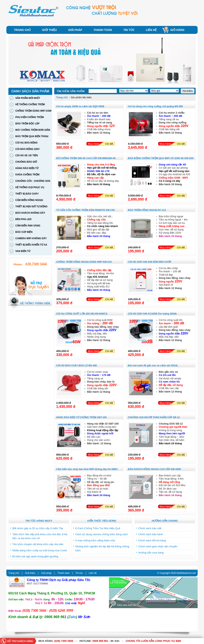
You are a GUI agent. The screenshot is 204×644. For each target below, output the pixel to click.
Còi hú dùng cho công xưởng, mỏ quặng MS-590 (155, 106)
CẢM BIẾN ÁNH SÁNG (28, 226)
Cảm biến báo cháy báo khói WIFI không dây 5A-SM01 (87, 469)
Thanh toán (103, 30)
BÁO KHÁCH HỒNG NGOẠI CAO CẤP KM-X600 (154, 469)
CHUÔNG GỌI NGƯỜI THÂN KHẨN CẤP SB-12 (154, 417)
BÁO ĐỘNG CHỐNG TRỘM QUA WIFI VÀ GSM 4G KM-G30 (161, 158)
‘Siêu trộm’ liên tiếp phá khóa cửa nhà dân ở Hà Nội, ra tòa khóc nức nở (40, 536)
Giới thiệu (49, 30)
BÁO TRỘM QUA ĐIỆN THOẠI (32, 136)
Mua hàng (94, 144)
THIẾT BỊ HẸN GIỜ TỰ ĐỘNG (31, 206)
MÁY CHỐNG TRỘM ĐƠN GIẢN (33, 130)
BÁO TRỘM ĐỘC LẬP (27, 124)
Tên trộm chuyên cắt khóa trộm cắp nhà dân (38, 544)
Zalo (72, 617)
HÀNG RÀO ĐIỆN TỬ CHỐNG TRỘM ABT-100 (81, 417)
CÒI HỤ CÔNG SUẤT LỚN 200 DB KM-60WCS (82, 314)
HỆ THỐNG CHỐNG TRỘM (30, 104)
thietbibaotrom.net (186, 573)
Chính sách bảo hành (151, 534)
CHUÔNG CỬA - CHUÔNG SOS (33, 181)
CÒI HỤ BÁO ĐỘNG (26, 143)
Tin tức (129, 30)
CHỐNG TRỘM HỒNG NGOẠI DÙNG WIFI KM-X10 (84, 262)
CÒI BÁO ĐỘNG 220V (27, 149)
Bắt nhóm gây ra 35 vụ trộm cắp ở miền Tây (38, 528)
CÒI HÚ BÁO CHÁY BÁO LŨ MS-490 (76, 366)
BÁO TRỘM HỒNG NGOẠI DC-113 (147, 210)
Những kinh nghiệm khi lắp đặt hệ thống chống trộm (102, 548)
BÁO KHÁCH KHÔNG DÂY (30, 213)
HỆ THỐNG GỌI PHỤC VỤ (30, 187)
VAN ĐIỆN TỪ (23, 251)
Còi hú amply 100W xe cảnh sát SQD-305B (80, 106)
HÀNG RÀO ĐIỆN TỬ (27, 168)
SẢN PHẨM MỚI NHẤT (28, 98)
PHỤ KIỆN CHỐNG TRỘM (30, 117)
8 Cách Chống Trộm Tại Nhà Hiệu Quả (98, 528)
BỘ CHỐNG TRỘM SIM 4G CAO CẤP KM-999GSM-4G (86, 158)
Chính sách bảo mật (150, 528)
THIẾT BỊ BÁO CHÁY (27, 194)
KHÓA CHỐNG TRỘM (27, 175)
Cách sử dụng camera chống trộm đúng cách (102, 534)
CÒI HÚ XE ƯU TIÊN (27, 155)
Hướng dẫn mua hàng (151, 553)
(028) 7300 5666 (64, 641)
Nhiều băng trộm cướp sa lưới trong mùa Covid (40, 550)
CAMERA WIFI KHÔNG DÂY (31, 238)
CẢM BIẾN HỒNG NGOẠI (29, 200)
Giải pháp (75, 30)
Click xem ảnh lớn (126, 605)
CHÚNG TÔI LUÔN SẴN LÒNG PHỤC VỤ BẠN (153, 641)
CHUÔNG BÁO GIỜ (26, 162)
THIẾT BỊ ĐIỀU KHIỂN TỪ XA (31, 245)
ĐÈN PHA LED (23, 219)
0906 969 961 (100, 641)
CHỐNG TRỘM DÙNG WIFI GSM (33, 111)
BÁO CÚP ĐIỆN (24, 232)
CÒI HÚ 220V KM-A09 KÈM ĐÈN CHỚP (150, 262)
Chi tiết (109, 144)
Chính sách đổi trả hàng (152, 540)
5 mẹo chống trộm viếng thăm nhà (95, 540)
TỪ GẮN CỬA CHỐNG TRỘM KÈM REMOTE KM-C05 (85, 210)
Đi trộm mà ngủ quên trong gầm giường (35, 556)
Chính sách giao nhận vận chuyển (158, 546)
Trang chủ (22, 30)
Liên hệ (151, 30)
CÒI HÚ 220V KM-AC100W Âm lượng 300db (152, 314)
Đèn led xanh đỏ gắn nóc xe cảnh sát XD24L (153, 366)
